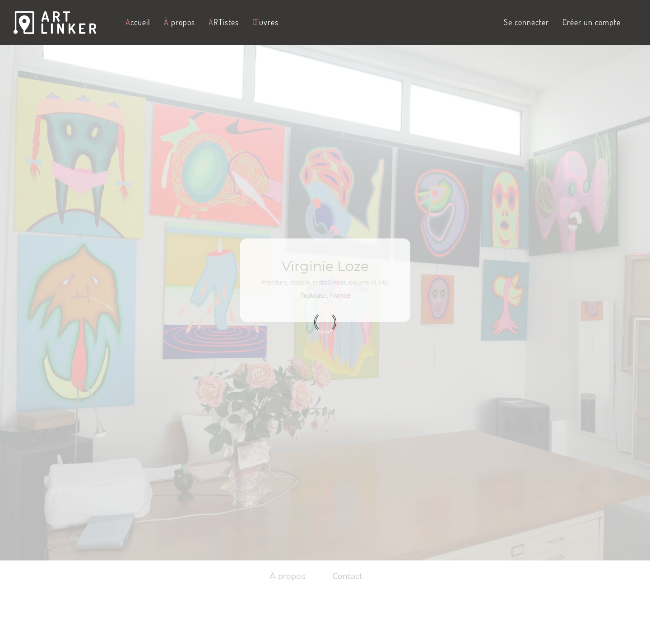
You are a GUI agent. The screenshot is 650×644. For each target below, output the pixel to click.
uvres (265, 22)
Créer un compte (592, 22)
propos (179, 22)
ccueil (138, 22)
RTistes (224, 22)
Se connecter (526, 22)
